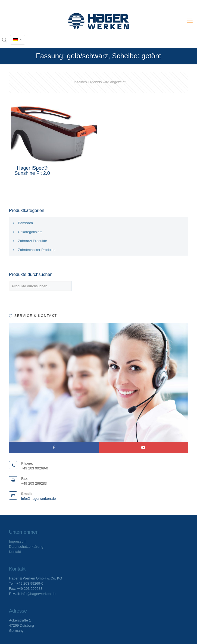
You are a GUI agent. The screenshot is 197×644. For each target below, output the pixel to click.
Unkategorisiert (30, 232)
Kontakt (15, 552)
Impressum (18, 541)
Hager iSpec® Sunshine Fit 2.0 (32, 171)
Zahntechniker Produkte (37, 250)
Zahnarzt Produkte (32, 241)
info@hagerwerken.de (38, 499)
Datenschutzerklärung (26, 547)
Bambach (25, 223)
